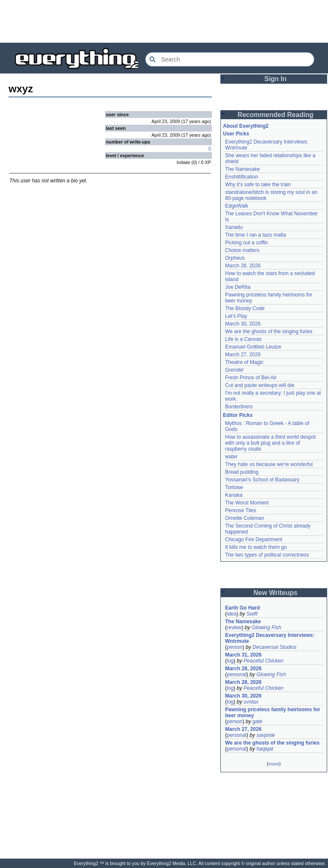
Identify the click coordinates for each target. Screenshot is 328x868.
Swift (252, 614)
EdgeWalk (237, 206)
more (274, 764)
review (234, 628)
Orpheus (235, 258)
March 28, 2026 (243, 266)
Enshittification (242, 177)
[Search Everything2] (230, 59)
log (230, 661)
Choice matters (242, 250)
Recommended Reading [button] (275, 115)
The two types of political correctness (267, 555)
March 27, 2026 (243, 355)
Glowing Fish (266, 628)
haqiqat (265, 749)
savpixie (265, 735)
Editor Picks (238, 415)
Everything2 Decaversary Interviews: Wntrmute (270, 638)
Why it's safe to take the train (258, 185)
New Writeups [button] (276, 593)
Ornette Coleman (245, 518)
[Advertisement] (164, 21)
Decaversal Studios (274, 647)
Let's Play (236, 316)
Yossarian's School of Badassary (262, 480)
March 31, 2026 (243, 655)
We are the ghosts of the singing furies (269, 331)
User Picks (236, 134)
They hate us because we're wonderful (269, 464)
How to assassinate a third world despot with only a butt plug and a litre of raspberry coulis (270, 443)
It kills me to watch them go (256, 547)
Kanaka (234, 495)
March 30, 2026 (243, 324)
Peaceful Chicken (263, 661)
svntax (251, 702)
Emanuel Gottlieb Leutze (253, 347)
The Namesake (242, 169)
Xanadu (234, 227)
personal (237, 674)
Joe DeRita (238, 287)
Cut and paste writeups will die (260, 385)
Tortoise (234, 487)
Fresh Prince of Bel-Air (251, 378)
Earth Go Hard (242, 608)
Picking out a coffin (247, 243)
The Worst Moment (247, 503)
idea (232, 614)
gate (257, 721)
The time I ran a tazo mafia (256, 235)
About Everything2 (246, 126)
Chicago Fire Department (254, 540)
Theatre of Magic (244, 362)
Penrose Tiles (241, 510)
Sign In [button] (275, 79)
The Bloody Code (245, 308)
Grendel (234, 370)
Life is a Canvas (243, 339)
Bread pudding (242, 472)
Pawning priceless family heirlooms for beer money (273, 713)
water (231, 457)
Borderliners (239, 407)
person (235, 647)
